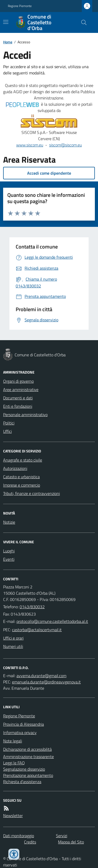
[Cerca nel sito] (82, 22)
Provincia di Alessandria (24, 724)
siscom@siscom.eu (65, 145)
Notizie (9, 522)
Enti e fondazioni (18, 406)
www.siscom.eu (30, 145)
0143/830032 (32, 607)
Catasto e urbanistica (21, 477)
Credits (30, 842)
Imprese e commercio (22, 485)
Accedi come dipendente (49, 173)
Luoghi (9, 551)
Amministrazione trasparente (28, 757)
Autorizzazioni (15, 468)
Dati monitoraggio (19, 836)
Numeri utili (13, 646)
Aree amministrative (21, 389)
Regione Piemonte (20, 6)
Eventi (9, 559)
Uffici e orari (13, 638)
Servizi (62, 836)
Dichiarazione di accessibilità (27, 749)
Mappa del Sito (71, 842)
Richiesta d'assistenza (22, 782)
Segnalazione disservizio (24, 769)
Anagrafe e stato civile (23, 460)
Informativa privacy (20, 733)
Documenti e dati (18, 398)
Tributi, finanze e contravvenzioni (31, 493)
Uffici (7, 431)
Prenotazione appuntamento (28, 775)
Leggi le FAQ (14, 763)
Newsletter (13, 816)
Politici (9, 423)
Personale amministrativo (25, 415)
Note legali (13, 741)
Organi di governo (18, 381)
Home (8, 42)
